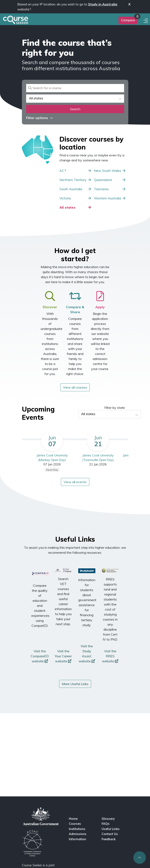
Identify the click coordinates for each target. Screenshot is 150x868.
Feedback (109, 839)
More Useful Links (75, 684)
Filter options (39, 118)
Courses (75, 824)
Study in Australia (103, 4)
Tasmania (101, 189)
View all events (75, 482)
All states (67, 207)
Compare (128, 20)
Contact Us (110, 834)
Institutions (77, 829)
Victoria (65, 198)
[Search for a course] (75, 88)
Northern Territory (73, 180)
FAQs (106, 824)
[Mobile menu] (146, 21)
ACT (63, 171)
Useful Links (111, 829)
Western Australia (107, 198)
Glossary (108, 819)
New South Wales (108, 171)
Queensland (103, 180)
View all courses (75, 387)
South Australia (71, 189)
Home (73, 819)
